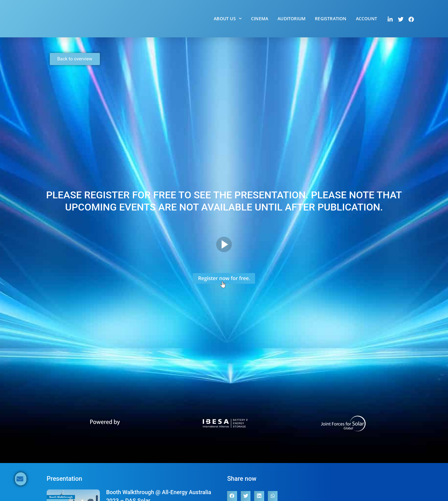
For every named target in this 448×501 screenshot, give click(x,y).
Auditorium (292, 19)
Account (366, 19)
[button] (232, 496)
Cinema (260, 19)
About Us (228, 19)
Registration (331, 19)
